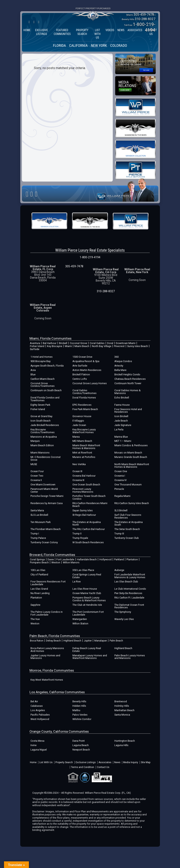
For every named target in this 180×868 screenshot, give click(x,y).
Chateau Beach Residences (130, 379)
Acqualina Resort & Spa (86, 361)
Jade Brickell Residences (45, 425)
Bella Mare (120, 370)
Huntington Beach (125, 741)
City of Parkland (39, 574)
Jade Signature (123, 425)
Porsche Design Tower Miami (47, 496)
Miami (68, 346)
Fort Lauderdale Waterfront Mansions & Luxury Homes (130, 576)
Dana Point (79, 741)
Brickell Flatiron (81, 374)
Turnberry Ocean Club (127, 538)
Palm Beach (116, 641)
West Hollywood (40, 719)
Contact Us (103, 767)
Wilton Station (80, 623)
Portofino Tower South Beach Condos (89, 497)
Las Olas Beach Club (126, 582)
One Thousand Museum (128, 485)
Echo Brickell (122, 398)
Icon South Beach (41, 421)
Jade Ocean (79, 425)
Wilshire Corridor (82, 719)
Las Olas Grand (39, 589)
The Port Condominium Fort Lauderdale (88, 613)
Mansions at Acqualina (44, 437)
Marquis (35, 441)
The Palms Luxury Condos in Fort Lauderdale (47, 613)
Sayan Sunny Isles (83, 510)
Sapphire (35, 605)
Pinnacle (119, 489)
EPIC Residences (82, 405)
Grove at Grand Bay (41, 416)
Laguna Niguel (39, 750)
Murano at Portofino (84, 457)
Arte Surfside (80, 366)
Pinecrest (119, 346)
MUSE (34, 464)
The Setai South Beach (127, 529)
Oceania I (120, 476)
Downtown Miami (126, 343)
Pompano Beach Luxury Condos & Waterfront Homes (89, 599)
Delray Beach (53, 641)
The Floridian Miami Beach (46, 529)
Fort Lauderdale (65, 559)
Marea (76, 437)
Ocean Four (37, 471)
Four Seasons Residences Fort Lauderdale (48, 583)
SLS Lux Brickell (39, 515)
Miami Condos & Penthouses (131, 445)
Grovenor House (82, 416)
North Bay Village (102, 346)
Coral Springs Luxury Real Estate (87, 576)
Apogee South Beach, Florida (47, 366)
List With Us (46, 762)
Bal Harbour (50, 343)
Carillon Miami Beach (43, 379)
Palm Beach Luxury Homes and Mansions (130, 657)
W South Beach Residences (88, 542)
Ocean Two (37, 476)
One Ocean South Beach (86, 485)
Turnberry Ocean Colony (44, 542)
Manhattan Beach (124, 710)
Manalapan (101, 641)
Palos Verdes (80, 715)
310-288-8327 (145, 19)
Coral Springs (37, 559)
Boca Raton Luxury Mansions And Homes (47, 650)
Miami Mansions (40, 453)
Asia (33, 370)
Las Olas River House (85, 589)
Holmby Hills (122, 706)
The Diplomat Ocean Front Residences (129, 606)
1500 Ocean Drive (82, 357)
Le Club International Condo (130, 589)
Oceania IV (121, 480)
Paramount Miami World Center (44, 490)
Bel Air (34, 701)
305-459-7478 (144, 15)
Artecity (119, 366)
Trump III (119, 534)
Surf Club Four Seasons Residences (128, 516)
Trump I (35, 534)
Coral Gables (97, 343)
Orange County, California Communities (59, 731)
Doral (110, 343)
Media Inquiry (131, 762)
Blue (33, 374)
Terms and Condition (83, 767)
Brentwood (121, 701)
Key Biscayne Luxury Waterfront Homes (84, 431)
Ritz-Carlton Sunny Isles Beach (132, 503)
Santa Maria (37, 510)
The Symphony (123, 612)
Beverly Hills (79, 701)
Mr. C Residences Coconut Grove (46, 458)
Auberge (119, 570)
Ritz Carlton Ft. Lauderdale (129, 598)
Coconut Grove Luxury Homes (90, 383)
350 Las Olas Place (83, 570)
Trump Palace (38, 538)
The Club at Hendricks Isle (87, 605)
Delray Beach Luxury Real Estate (87, 650)
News (117, 762)
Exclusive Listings (86, 762)
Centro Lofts (80, 379)
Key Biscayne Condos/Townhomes (43, 431)
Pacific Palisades (40, 715)
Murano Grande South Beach (131, 457)
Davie (51, 559)
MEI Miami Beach (82, 441)
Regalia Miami (122, 496)
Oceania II (36, 480)
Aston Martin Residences (87, 370)
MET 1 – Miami (123, 441)
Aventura (35, 343)
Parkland (119, 559)
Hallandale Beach (87, 559)
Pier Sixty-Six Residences (128, 593)
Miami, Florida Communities (50, 338)
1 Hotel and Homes (42, 357)
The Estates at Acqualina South (129, 523)
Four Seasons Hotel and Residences (128, 411)
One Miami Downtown (43, 485)
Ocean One (121, 471)
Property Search (64, 762)
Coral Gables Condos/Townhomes (84, 392)
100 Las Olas (38, 570)
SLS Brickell (121, 510)
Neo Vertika (79, 464)
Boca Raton (37, 641)
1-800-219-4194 (90, 257)
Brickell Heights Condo (127, 374)
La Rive (77, 582)
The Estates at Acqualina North (87, 523)
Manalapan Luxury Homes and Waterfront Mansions (90, 657)
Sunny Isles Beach (138, 346)
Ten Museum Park (41, 522)
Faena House (122, 405)
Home (33, 762)
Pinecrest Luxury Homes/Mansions (83, 490)
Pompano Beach (39, 562)
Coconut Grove (78, 343)
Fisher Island (37, 346)
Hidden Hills (79, 706)
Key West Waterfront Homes (47, 680)
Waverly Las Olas (124, 619)
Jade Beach (121, 421)
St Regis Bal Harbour (84, 515)
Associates (105, 762)
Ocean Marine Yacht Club (87, 593)
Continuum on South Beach (46, 390)
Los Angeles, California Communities (57, 692)
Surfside (35, 349)
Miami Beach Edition (42, 445)
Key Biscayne (55, 346)
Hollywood (105, 559)
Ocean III (77, 471)
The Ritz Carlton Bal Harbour (89, 529)
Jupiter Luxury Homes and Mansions (45, 657)
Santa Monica (122, 715)
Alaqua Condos (123, 361)
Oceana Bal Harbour (84, 476)
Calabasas (37, 706)
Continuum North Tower (128, 383)
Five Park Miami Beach (85, 409)
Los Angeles (38, 710)
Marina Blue (121, 437)
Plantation (132, 559)
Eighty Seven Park (40, 405)
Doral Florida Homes (84, 398)
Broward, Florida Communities (52, 555)
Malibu (76, 710)
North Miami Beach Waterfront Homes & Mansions (132, 466)
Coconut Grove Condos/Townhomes (43, 385)
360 (116, 357)
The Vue (35, 619)
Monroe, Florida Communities (52, 670)
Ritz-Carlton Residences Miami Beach (90, 505)
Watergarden (80, 619)
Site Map (146, 762)
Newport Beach (81, 750)
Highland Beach (72, 641)
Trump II (77, 534)
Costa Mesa (37, 741)
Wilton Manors (71, 562)
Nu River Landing (40, 593)
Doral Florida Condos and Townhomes (45, 399)
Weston (56, 562)
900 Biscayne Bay (41, 361)
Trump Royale (80, 538)
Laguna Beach (81, 745)
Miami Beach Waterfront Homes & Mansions (86, 447)
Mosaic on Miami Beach (128, 453)
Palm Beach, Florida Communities (55, 636)
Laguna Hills (121, 745)
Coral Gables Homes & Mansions (128, 392)
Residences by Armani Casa (47, 503)
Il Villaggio (78, 421)
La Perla (119, 429)
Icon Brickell (121, 416)
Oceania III (78, 480)
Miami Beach (82, 346)
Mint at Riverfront (82, 453)
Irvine (34, 745)
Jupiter (88, 641)
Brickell (63, 343)
